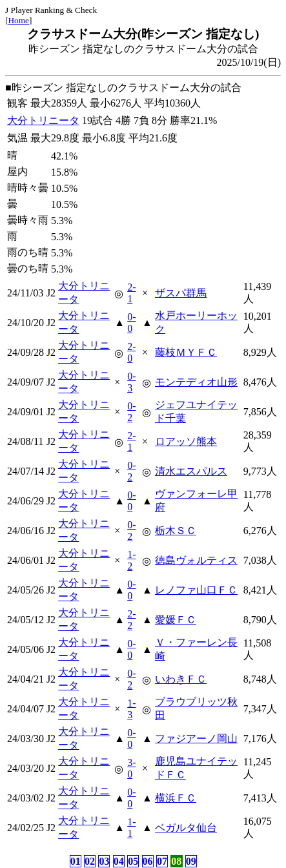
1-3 (131, 709)
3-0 (131, 768)
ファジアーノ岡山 (196, 739)
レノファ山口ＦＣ (196, 590)
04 (119, 861)
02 (90, 861)
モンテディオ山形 (196, 382)
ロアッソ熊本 (186, 441)
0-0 (131, 323)
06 (148, 861)
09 (191, 861)
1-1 (131, 828)
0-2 (131, 412)
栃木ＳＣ (176, 531)
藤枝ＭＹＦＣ (186, 352)
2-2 (131, 620)
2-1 (131, 293)
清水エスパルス (191, 471)
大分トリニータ (43, 120)
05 (133, 861)
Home (18, 20)
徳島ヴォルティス (196, 560)
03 (104, 861)
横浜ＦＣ (176, 798)
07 (162, 861)
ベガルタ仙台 (186, 828)
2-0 (131, 352)
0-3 (131, 382)
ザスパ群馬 (181, 293)
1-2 (131, 560)
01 (76, 861)
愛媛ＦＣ (176, 620)
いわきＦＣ (181, 679)
